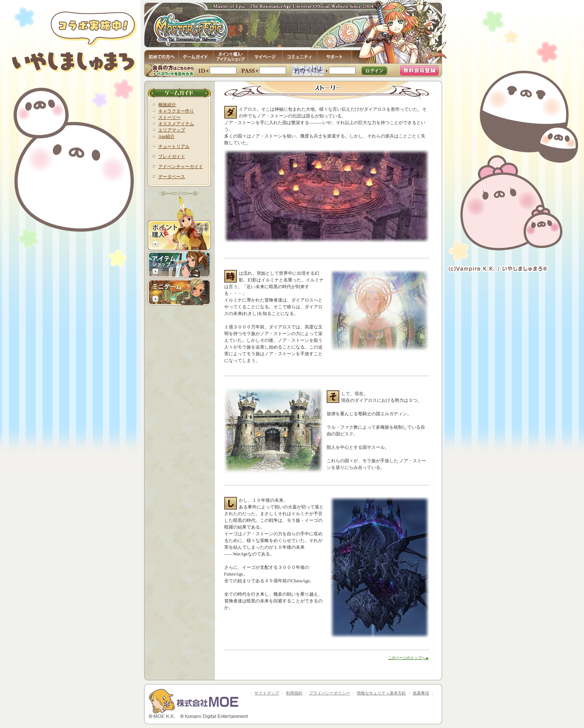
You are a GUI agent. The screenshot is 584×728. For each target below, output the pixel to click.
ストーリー (169, 117)
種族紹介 (167, 105)
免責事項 (421, 693)
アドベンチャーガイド (181, 167)
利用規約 (294, 693)
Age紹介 (166, 136)
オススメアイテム (176, 124)
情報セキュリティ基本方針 (381, 693)
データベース (172, 177)
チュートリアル (174, 146)
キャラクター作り (176, 111)
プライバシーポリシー (330, 693)
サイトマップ (267, 693)
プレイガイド (172, 157)
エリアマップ (172, 130)
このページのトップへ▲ (409, 658)
